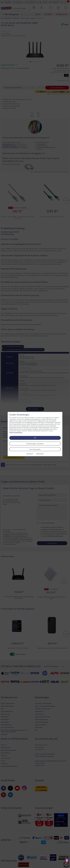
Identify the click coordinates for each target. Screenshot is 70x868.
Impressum (30, 454)
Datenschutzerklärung (16, 432)
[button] (67, 860)
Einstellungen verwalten (35, 444)
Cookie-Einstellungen (19, 415)
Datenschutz (40, 454)
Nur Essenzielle (35, 449)
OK (35, 438)
